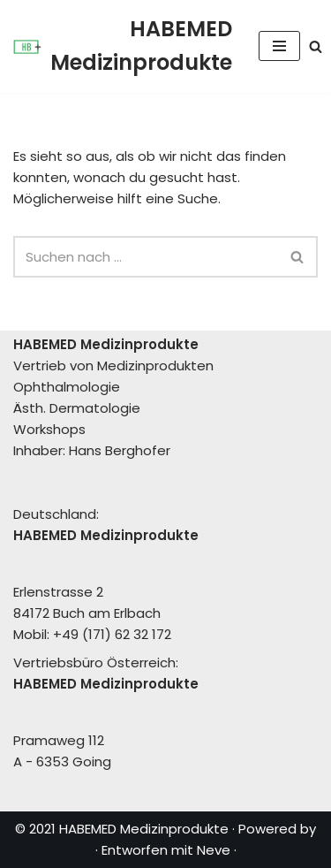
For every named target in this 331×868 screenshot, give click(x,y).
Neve (214, 850)
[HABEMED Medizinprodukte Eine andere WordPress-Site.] (123, 46)
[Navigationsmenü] (279, 46)
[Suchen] (316, 46)
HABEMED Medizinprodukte (144, 829)
